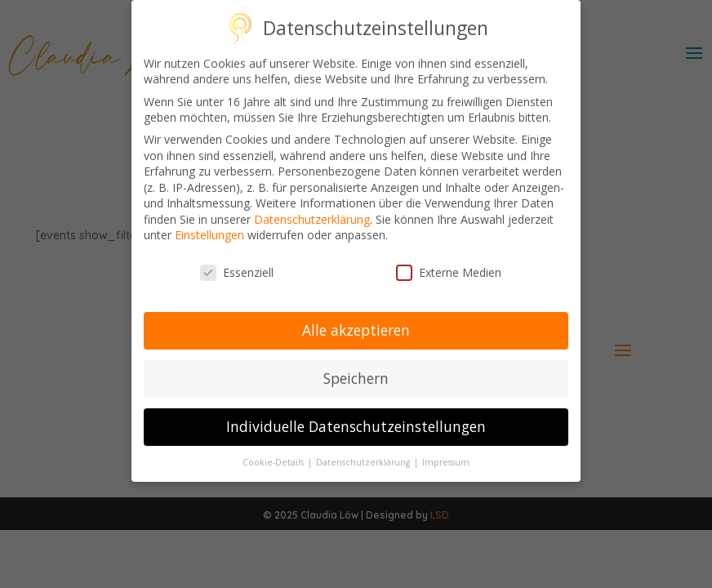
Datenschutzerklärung (312, 218)
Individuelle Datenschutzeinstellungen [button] (356, 425)
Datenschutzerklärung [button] (364, 461)
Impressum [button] (446, 461)
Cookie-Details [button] (274, 461)
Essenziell (237, 272)
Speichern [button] (356, 376)
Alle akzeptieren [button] (356, 328)
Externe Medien (449, 272)
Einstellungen (209, 234)
